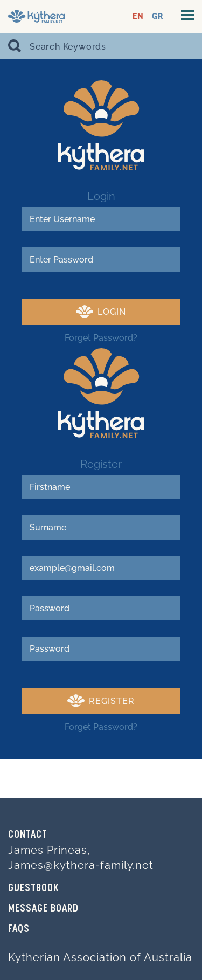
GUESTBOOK (33, 888)
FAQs (19, 929)
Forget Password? (101, 338)
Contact (28, 835)
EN (138, 16)
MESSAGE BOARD (43, 909)
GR (158, 16)
